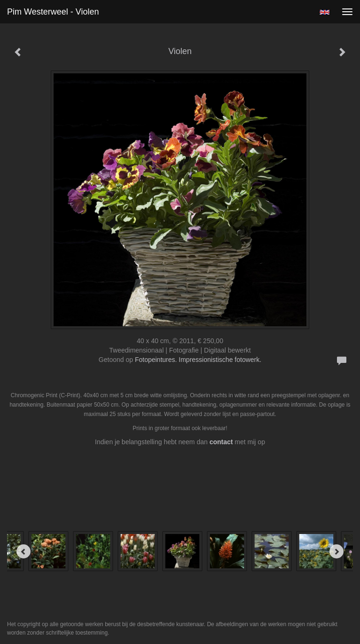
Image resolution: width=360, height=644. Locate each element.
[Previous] (23, 551)
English (325, 12)
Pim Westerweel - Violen (53, 12)
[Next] (337, 551)
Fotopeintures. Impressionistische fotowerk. (198, 360)
